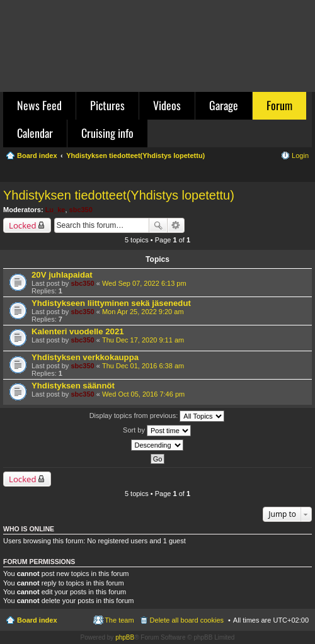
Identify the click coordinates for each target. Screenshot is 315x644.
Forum (279, 105)
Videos (167, 105)
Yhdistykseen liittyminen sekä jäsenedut (111, 303)
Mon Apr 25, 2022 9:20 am (143, 312)
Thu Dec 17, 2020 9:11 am (143, 340)
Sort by (157, 431)
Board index (37, 620)
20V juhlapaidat (62, 275)
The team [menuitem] (119, 620)
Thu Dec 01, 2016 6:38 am (143, 366)
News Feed (39, 105)
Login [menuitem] (300, 155)
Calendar (35, 133)
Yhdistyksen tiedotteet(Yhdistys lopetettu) (119, 195)
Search (158, 225)
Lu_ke (55, 210)
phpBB (125, 637)
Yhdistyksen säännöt (73, 386)
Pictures (107, 105)
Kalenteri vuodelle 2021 (78, 331)
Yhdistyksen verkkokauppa (85, 357)
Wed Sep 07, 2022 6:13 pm (144, 283)
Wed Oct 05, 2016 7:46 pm (143, 394)
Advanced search (176, 225)
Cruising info (107, 133)
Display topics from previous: (157, 416)
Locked (23, 225)
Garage (224, 105)
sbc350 (81, 210)
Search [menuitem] (304, 174)
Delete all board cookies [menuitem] (187, 620)
